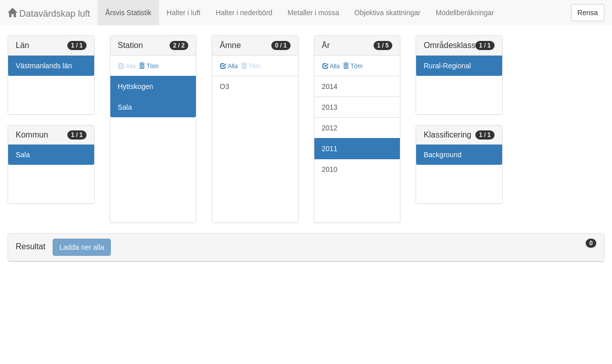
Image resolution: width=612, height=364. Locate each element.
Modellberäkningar (465, 13)
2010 (330, 169)
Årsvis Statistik (128, 13)
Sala (23, 155)
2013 (330, 107)
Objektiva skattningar (387, 13)
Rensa (588, 13)
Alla (229, 66)
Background (443, 155)
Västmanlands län (44, 66)
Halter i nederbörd (244, 13)
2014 (330, 86)
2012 (330, 128)
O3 (225, 86)
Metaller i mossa (313, 13)
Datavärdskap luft (49, 13)
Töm (149, 66)
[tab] (306, 247)
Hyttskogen (136, 86)
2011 (330, 149)
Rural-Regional (447, 66)
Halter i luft (183, 13)
